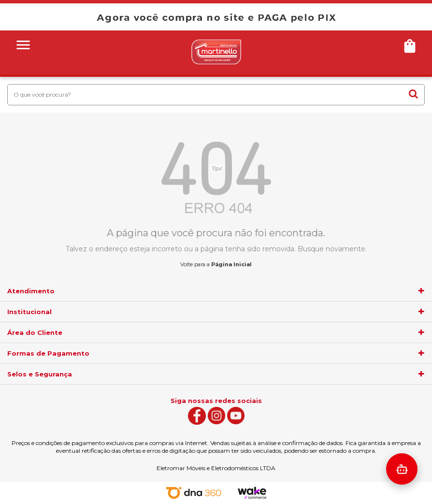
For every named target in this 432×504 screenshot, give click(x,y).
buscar (413, 94)
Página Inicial (231, 264)
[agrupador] (421, 291)
